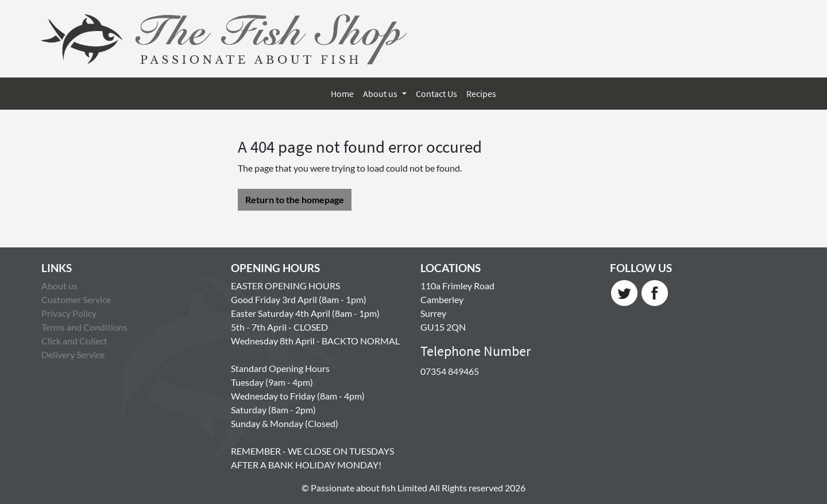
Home (342, 94)
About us (381, 94)
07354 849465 (450, 371)
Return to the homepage (295, 199)
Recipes (481, 94)
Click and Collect (74, 341)
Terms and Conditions (84, 327)
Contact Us (436, 94)
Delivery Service (73, 354)
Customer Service (76, 299)
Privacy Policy (69, 313)
